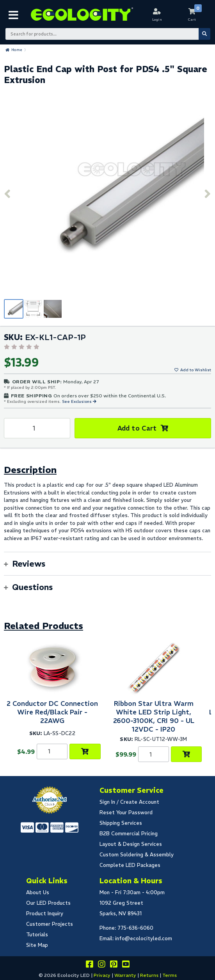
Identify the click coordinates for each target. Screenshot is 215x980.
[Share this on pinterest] (114, 965)
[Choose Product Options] (85, 751)
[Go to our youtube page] (126, 965)
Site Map (37, 945)
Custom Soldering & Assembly (137, 855)
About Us (38, 892)
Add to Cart (137, 428)
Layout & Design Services (131, 844)
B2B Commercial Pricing (129, 834)
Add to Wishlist (196, 370)
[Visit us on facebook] (89, 965)
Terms (170, 975)
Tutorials (37, 935)
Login (157, 19)
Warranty (125, 975)
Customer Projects (50, 924)
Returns (149, 975)
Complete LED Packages (130, 865)
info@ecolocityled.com (144, 938)
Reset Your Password (126, 813)
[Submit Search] (204, 34)
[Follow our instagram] (101, 965)
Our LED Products (48, 903)
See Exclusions (77, 401)
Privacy (102, 975)
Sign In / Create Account (129, 802)
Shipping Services (121, 823)
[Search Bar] (107, 34)
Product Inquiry (45, 914)
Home (17, 50)
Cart (192, 19)
